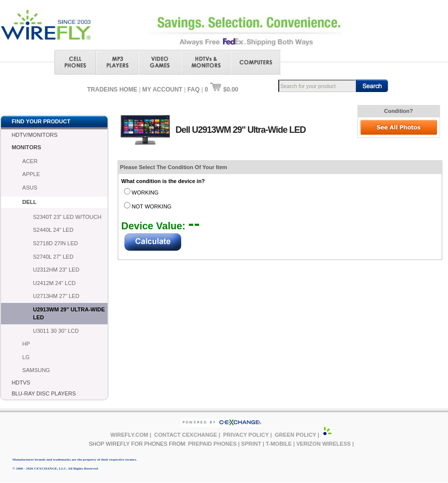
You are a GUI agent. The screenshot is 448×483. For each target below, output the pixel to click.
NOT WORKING (152, 206)
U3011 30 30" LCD (56, 331)
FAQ (193, 90)
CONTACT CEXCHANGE (186, 435)
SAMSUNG (36, 370)
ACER (30, 161)
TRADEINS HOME (112, 90)
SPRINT (251, 444)
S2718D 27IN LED (56, 243)
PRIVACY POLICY (246, 435)
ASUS (30, 188)
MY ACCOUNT (163, 90)
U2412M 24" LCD (54, 283)
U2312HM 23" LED (56, 270)
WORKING (145, 193)
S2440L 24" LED (53, 230)
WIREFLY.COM (129, 435)
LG (26, 357)
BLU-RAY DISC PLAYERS (44, 393)
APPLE (31, 174)
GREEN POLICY (295, 435)
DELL (30, 202)
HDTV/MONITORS (34, 135)
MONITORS (26, 147)
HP (26, 344)
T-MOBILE (279, 444)
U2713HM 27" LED (56, 296)
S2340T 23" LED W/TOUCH (67, 217)
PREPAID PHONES (213, 444)
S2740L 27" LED (53, 257)
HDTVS (21, 383)
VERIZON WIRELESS (323, 444)
